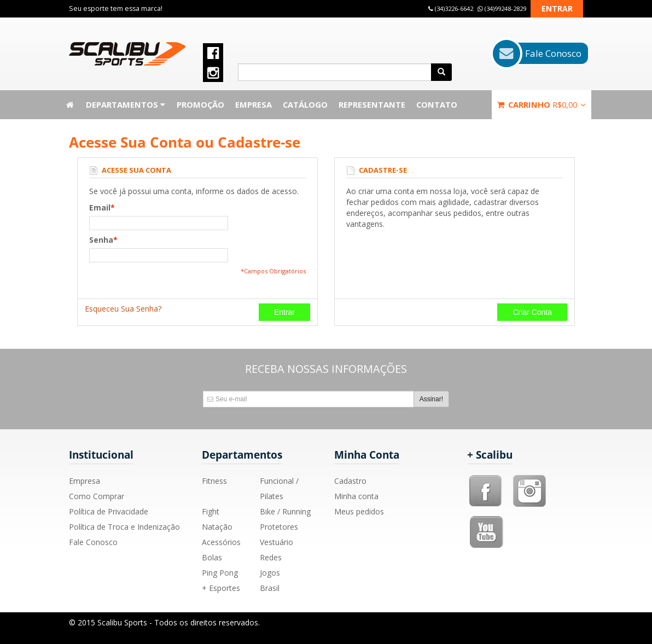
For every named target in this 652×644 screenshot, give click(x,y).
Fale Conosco (93, 542)
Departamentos (126, 104)
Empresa (254, 104)
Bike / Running (285, 511)
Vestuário (276, 542)
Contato (437, 104)
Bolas (212, 557)
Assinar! (431, 399)
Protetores (279, 527)
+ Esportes (221, 588)
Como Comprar (97, 496)
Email (100, 208)
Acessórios (221, 542)
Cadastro (350, 481)
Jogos (270, 573)
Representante (372, 104)
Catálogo (305, 104)
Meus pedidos (359, 511)
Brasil (270, 588)
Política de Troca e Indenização (124, 527)
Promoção (200, 104)
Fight (211, 511)
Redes (271, 557)
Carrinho (542, 104)
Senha (101, 240)
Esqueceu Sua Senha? (123, 309)
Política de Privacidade (109, 511)
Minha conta (356, 496)
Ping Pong (220, 573)
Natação (217, 527)
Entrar (557, 8)
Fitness (214, 481)
